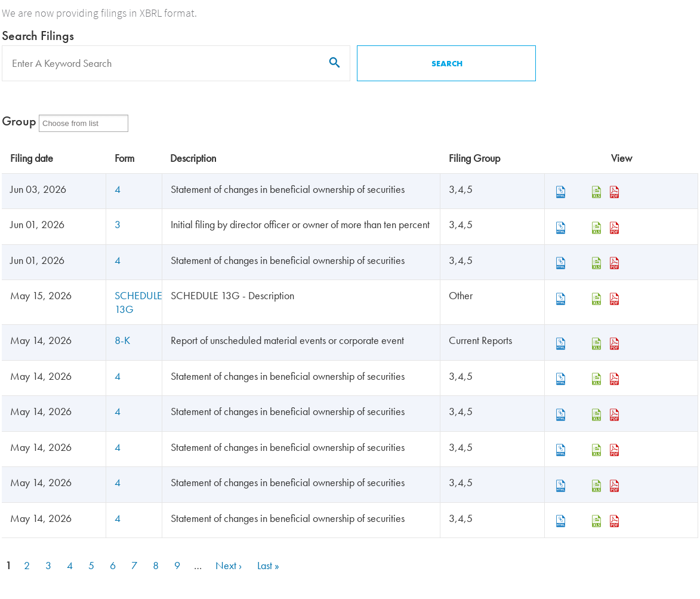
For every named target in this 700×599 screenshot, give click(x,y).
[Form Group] (78, 123)
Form (124, 158)
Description (193, 158)
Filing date (32, 158)
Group (19, 121)
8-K (122, 340)
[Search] (176, 63)
